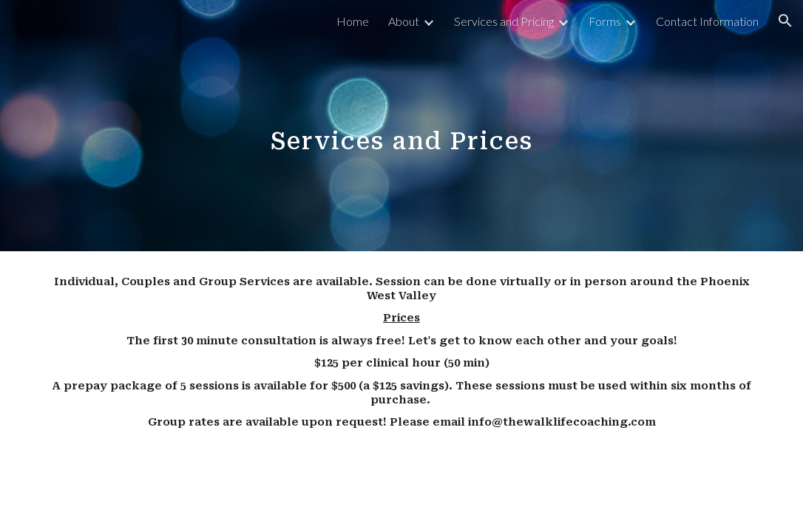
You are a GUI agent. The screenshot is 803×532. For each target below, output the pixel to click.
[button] (785, 21)
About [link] (404, 21)
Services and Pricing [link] (504, 21)
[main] (401, 125)
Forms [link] (605, 21)
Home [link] (353, 21)
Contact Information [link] (707, 21)
